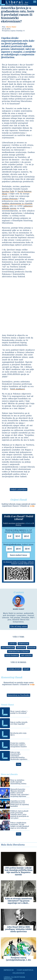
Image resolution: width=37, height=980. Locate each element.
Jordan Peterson (10, 199)
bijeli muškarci (18, 389)
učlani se (29, 523)
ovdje (32, 506)
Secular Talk (8, 191)
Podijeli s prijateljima (19, 490)
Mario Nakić (11, 27)
